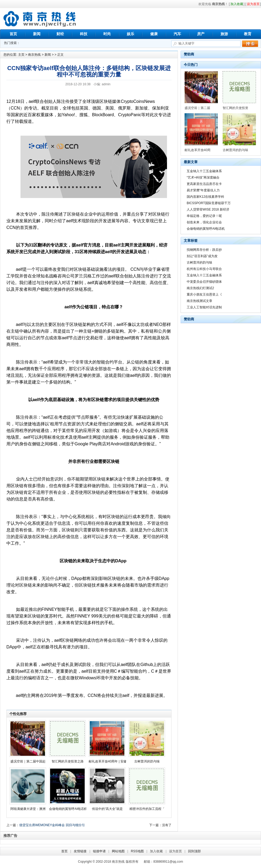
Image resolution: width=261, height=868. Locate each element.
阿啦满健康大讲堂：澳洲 (28, 809)
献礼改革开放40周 (197, 150)
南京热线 (40, 19)
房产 (201, 34)
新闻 (37, 34)
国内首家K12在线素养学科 (205, 197)
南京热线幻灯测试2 (200, 288)
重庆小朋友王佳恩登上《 (204, 294)
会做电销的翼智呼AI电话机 (68, 809)
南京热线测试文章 (199, 301)
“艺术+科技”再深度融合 (203, 177)
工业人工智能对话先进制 (204, 307)
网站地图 (118, 851)
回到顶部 (194, 851)
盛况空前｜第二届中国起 (28, 761)
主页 (21, 55)
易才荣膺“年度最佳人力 (203, 190)
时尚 (107, 34)
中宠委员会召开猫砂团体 (204, 282)
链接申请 (99, 851)
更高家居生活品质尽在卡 (204, 184)
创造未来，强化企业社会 (204, 222)
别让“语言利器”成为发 (202, 256)
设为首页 (176, 851)
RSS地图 (137, 851)
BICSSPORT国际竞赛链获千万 (209, 203)
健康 (154, 34)
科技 (84, 34)
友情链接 (80, 851)
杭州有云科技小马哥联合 (204, 269)
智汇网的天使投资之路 (68, 761)
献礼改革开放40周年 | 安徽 (108, 761)
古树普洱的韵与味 (147, 761)
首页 (13, 34)
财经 (60, 34)
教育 (248, 34)
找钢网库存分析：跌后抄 (204, 250)
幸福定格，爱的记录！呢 (204, 216)
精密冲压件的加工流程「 (147, 809)
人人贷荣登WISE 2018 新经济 (208, 209)
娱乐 (130, 34)
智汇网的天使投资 (235, 108)
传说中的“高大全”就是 (107, 809)
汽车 (177, 34)
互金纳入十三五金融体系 (204, 171)
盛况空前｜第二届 (197, 108)
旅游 (224, 34)
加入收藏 (156, 851)
